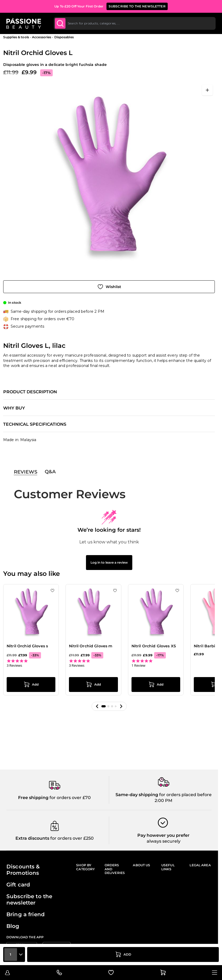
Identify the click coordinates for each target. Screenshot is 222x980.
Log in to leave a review (109, 562)
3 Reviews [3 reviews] (14, 666)
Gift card (18, 885)
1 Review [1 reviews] (138, 666)
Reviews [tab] (26, 472)
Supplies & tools (16, 37)
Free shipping (33, 798)
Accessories (42, 37)
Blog (13, 926)
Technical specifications (35, 424)
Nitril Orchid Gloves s (27, 646)
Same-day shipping (137, 795)
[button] (97, 706)
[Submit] (60, 23)
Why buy (14, 408)
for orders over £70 (70, 798)
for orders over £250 (71, 838)
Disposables (64, 37)
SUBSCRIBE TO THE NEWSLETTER (137, 6)
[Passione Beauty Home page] (24, 23)
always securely (164, 841)
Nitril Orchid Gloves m (91, 646)
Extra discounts (32, 838)
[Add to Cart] (123, 954)
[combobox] (135, 23)
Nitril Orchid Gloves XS (154, 646)
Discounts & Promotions (23, 870)
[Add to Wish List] (109, 287)
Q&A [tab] (50, 472)
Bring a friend (26, 914)
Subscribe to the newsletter (29, 899)
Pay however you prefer (163, 835)
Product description (30, 392)
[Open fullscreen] (207, 90)
